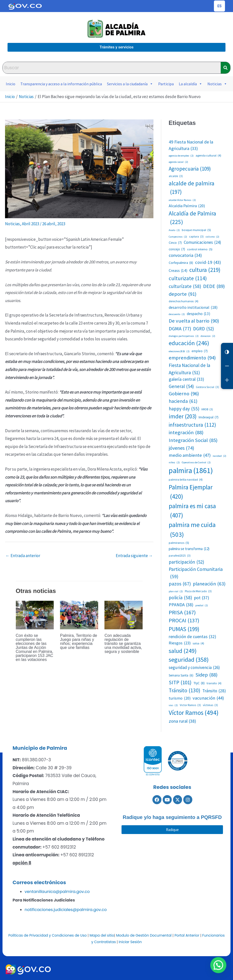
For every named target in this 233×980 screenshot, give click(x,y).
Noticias (217, 84)
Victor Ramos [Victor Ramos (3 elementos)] (190, 705)
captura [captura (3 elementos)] (196, 237)
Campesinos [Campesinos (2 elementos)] (178, 237)
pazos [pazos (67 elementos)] (180, 584)
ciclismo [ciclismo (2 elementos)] (212, 237)
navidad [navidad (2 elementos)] (219, 456)
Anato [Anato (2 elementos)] (174, 230)
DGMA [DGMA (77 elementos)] (180, 329)
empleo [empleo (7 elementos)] (200, 351)
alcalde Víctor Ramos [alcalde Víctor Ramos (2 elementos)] (182, 200)
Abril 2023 (31, 224)
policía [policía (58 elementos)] (180, 598)
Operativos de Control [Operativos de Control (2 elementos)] (196, 463)
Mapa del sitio (102, 935)
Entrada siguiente (134, 556)
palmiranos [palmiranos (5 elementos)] (179, 543)
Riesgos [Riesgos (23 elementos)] (180, 643)
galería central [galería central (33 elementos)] (186, 379)
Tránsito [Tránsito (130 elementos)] (185, 691)
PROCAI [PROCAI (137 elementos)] (184, 621)
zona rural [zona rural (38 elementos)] (182, 721)
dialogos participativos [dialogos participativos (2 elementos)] (184, 336)
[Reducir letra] (227, 366)
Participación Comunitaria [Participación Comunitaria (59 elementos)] (196, 573)
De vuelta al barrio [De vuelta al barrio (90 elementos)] (194, 321)
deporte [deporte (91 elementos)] (183, 294)
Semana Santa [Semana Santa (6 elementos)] (181, 675)
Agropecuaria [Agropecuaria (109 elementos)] (190, 169)
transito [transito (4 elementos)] (214, 683)
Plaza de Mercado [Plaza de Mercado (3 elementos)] (198, 591)
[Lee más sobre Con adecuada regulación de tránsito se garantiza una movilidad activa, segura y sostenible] (124, 615)
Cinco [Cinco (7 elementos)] (175, 243)
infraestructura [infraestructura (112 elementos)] (192, 425)
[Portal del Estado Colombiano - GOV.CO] (25, 6)
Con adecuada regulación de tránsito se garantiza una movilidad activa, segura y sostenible (123, 644)
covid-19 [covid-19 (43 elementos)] (208, 262)
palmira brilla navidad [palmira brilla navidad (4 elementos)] (186, 480)
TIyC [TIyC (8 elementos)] (199, 683)
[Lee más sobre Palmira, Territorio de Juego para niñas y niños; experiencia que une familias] (79, 615)
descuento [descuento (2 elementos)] (177, 314)
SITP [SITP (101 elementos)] (180, 682)
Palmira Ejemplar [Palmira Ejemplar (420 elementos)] (191, 492)
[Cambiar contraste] (227, 352)
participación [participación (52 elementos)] (186, 562)
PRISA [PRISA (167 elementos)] (182, 613)
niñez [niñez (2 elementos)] (174, 463)
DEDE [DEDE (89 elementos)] (214, 286)
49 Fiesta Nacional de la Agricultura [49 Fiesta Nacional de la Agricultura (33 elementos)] (191, 146)
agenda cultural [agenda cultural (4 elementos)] (208, 156)
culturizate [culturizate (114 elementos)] (188, 278)
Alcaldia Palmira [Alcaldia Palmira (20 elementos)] (187, 206)
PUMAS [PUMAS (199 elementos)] (184, 629)
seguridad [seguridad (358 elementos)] (189, 660)
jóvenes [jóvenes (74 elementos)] (181, 448)
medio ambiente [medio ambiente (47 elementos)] (190, 455)
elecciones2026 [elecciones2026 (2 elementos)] (179, 351)
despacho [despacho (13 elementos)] (198, 314)
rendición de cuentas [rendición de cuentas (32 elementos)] (192, 637)
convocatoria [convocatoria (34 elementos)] (185, 255)
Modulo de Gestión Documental (144, 935)
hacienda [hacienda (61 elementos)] (183, 401)
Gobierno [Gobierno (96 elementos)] (184, 394)
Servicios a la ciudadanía (130, 84)
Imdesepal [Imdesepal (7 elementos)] (209, 417)
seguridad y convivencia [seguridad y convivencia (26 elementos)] (194, 668)
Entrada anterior (23, 556)
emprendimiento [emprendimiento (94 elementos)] (192, 358)
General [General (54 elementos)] (181, 386)
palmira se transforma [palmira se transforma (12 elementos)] (189, 549)
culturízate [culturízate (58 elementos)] (185, 286)
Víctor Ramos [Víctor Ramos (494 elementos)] (194, 713)
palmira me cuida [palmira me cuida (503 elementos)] (192, 530)
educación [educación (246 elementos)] (189, 343)
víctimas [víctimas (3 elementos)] (210, 705)
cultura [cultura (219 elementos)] (205, 270)
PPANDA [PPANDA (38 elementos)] (181, 605)
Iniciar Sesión (130, 942)
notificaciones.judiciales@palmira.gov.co (66, 910)
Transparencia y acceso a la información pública (61, 84)
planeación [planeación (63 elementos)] (209, 584)
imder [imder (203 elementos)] (183, 416)
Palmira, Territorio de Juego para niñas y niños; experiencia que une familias (78, 642)
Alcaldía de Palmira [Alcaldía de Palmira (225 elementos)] (192, 218)
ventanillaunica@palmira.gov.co (57, 892)
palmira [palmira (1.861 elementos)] (191, 471)
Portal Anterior (187, 935)
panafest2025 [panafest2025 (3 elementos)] (180, 556)
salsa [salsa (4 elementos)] (198, 643)
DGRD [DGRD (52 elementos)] (203, 329)
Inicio (11, 84)
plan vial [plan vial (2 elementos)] (176, 591)
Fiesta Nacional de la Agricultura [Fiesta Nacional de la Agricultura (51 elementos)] (189, 369)
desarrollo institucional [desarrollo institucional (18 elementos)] (193, 307)
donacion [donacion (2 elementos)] (208, 336)
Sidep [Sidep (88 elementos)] (206, 675)
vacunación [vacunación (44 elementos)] (208, 698)
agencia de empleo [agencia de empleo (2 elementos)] (181, 156)
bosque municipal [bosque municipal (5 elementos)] (196, 230)
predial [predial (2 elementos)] (202, 606)
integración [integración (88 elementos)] (186, 433)
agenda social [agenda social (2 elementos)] (178, 162)
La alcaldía (191, 84)
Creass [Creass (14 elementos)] (178, 271)
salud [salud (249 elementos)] (183, 651)
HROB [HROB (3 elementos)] (207, 409)
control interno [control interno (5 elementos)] (200, 249)
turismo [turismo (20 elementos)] (180, 698)
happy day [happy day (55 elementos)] (184, 409)
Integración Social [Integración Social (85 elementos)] (193, 440)
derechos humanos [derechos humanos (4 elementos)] (184, 301)
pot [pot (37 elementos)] (202, 598)
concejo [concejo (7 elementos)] (177, 249)
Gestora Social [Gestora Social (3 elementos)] (207, 387)
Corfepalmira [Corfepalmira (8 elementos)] (181, 263)
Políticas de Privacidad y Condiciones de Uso (47, 935)
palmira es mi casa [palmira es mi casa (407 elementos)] (192, 511)
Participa (166, 84)
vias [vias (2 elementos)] (173, 705)
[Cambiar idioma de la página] (219, 6)
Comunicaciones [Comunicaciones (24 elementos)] (202, 242)
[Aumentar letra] (227, 380)
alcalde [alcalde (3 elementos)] (176, 176)
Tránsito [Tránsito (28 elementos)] (214, 691)
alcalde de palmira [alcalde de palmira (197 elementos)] (192, 188)
